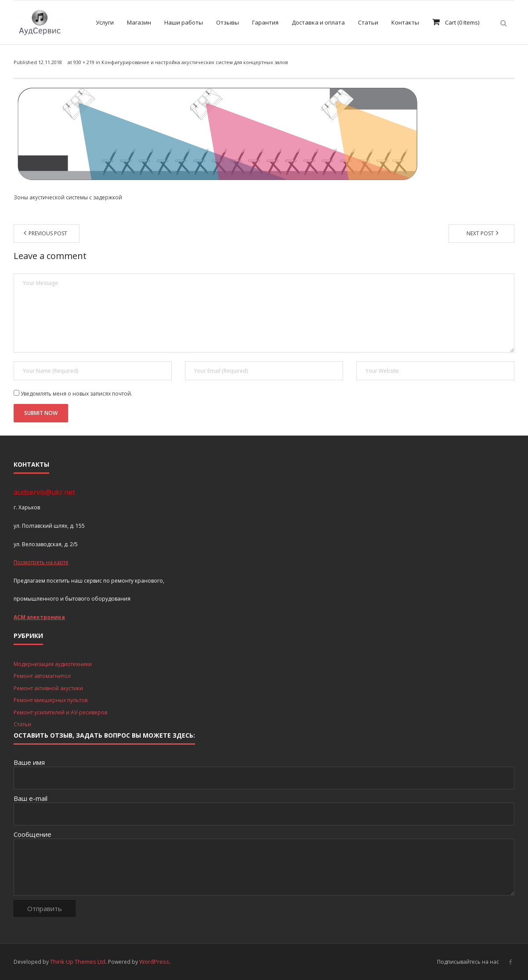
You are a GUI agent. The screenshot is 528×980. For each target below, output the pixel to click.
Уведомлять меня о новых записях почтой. (76, 394)
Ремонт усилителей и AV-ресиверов (60, 712)
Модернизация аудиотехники (53, 664)
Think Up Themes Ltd (78, 962)
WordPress (154, 962)
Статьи (22, 724)
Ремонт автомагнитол (42, 676)
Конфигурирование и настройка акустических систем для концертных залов (195, 62)
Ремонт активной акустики (48, 688)
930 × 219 (84, 62)
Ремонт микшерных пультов (51, 700)
